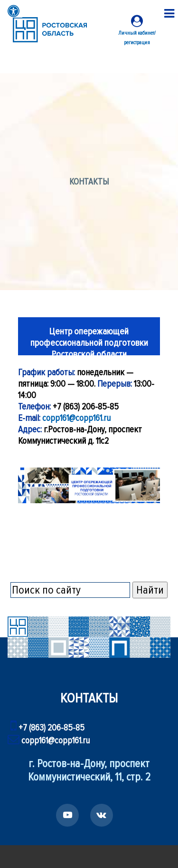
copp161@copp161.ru (76, 418)
